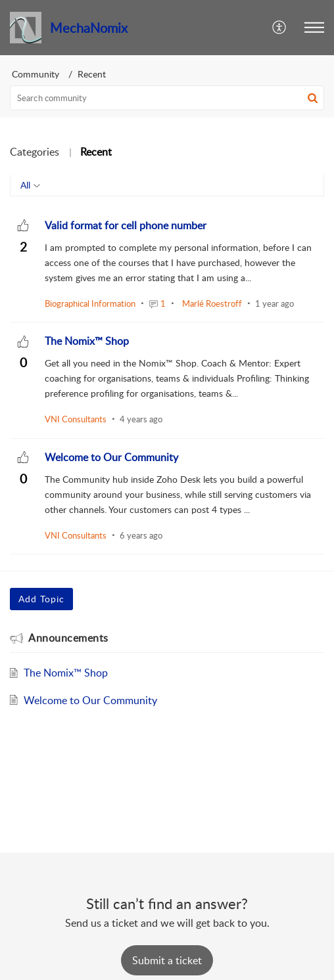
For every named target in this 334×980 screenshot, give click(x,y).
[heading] (126, 225)
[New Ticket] (167, 960)
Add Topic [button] (41, 599)
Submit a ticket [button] (167, 960)
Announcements (68, 638)
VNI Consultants (76, 419)
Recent (96, 152)
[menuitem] (280, 28)
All (25, 185)
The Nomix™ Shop (66, 673)
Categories (35, 152)
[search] (167, 98)
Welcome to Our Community (90, 700)
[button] (314, 28)
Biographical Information (90, 303)
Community (36, 74)
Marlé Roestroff (212, 303)
